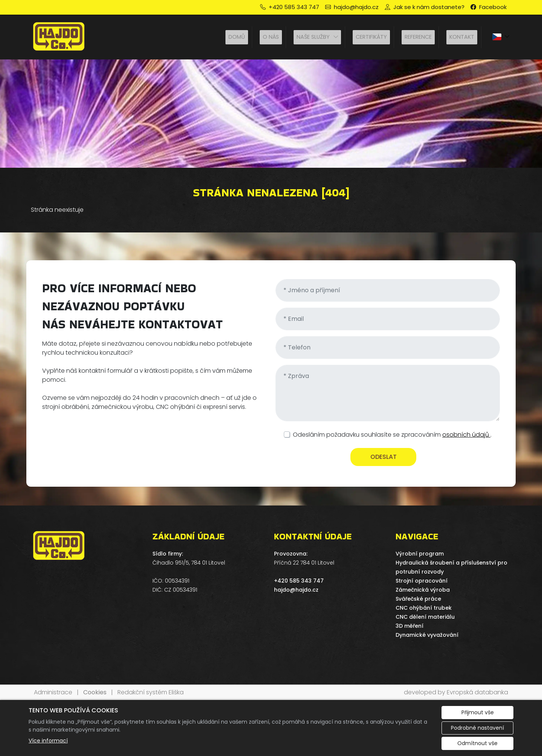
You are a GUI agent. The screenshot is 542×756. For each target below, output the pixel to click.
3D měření (410, 626)
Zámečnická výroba (423, 590)
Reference (418, 37)
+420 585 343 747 (299, 581)
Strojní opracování (422, 581)
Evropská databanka (477, 692)
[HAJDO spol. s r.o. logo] (59, 37)
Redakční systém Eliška (151, 692)
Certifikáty (371, 37)
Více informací (48, 741)
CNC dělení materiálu (425, 617)
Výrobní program (420, 554)
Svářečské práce (418, 599)
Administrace (53, 692)
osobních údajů (466, 435)
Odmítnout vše (477, 743)
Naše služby (313, 37)
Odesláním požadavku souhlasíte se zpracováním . (392, 435)
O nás (271, 37)
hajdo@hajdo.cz (296, 590)
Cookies (95, 692)
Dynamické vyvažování (427, 635)
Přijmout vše (478, 712)
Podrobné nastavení (477, 728)
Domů (237, 37)
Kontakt (462, 37)
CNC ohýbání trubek (424, 608)
